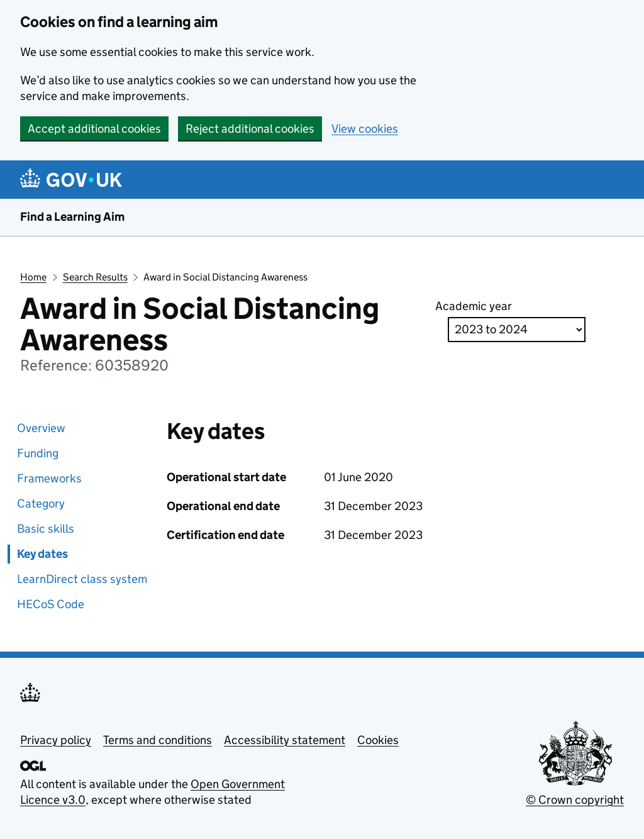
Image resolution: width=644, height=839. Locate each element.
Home (33, 277)
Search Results (95, 277)
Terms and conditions (158, 740)
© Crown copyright (575, 800)
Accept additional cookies (94, 129)
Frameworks (49, 478)
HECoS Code (51, 604)
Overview (41, 428)
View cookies (365, 129)
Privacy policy (56, 740)
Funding (38, 453)
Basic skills (46, 529)
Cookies (378, 740)
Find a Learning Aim (72, 217)
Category (41, 503)
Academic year (474, 306)
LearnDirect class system (82, 579)
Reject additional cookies (250, 129)
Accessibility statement (285, 740)
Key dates (42, 554)
